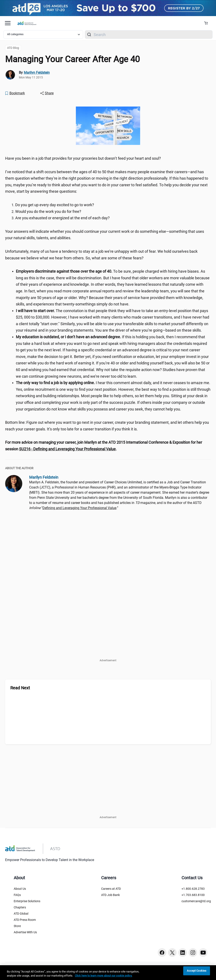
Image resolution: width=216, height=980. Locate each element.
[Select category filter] (43, 35)
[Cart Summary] (208, 23)
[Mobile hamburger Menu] (8, 23)
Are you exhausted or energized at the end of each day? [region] (62, 218)
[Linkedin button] (183, 953)
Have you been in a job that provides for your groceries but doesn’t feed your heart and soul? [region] (83, 158)
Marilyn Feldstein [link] (37, 73)
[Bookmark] (15, 93)
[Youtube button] (203, 953)
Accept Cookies (197, 971)
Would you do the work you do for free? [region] (48, 211)
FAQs (17, 895)
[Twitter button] (172, 953)
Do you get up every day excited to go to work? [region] (55, 205)
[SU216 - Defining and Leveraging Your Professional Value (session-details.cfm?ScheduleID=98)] (67, 449)
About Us (20, 889)
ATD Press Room (25, 920)
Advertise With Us (25, 932)
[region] (108, 446)
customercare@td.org (196, 901)
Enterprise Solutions (27, 901)
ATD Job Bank (110, 895)
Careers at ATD (111, 889)
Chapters (20, 907)
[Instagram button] (193, 953)
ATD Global (21, 914)
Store (17, 926)
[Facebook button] (162, 953)
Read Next (20, 688)
